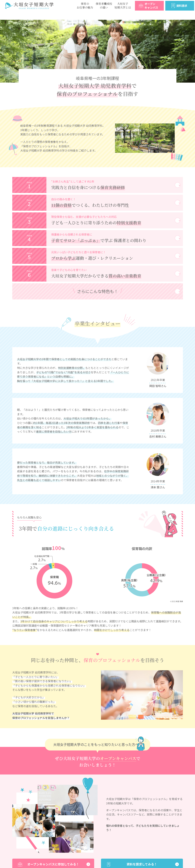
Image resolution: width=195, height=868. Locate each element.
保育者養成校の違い (104, 6)
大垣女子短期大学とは (123, 6)
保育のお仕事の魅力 (85, 6)
